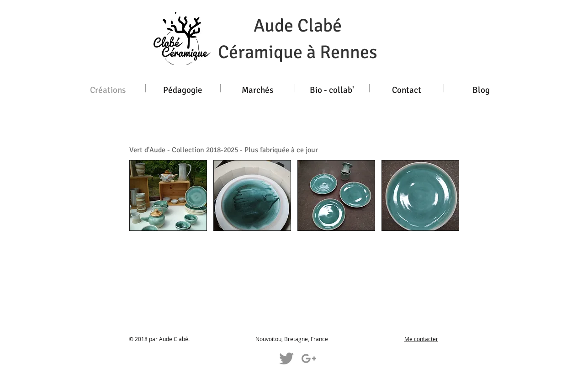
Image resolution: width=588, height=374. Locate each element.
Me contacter (421, 339)
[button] (168, 195)
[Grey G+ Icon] (309, 358)
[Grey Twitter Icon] (286, 358)
